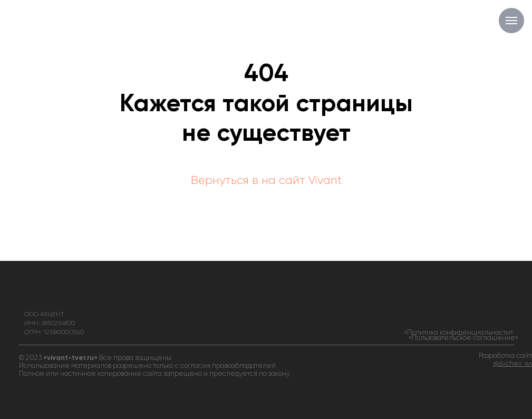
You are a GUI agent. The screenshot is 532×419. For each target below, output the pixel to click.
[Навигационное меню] (511, 21)
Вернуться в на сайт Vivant (266, 181)
